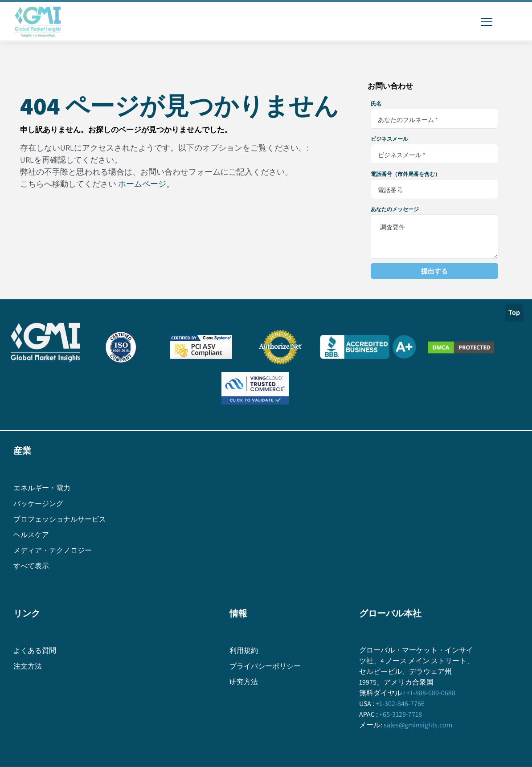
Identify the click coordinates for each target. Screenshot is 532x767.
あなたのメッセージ (395, 209)
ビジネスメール (389, 139)
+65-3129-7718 (400, 714)
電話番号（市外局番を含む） (405, 174)
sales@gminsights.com (417, 725)
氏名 (376, 104)
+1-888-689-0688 (430, 693)
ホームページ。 (146, 184)
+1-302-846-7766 (399, 704)
